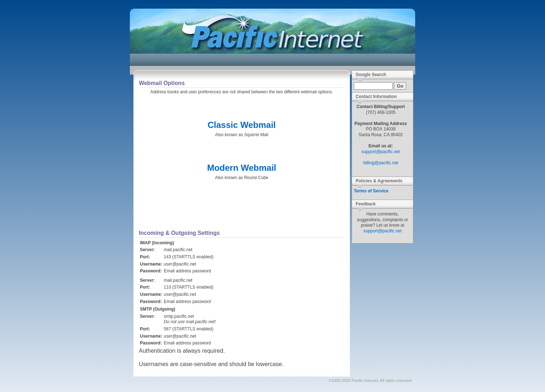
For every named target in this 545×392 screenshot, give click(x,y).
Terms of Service (371, 191)
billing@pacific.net (381, 163)
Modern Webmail (242, 168)
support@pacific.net (381, 152)
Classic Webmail (242, 125)
